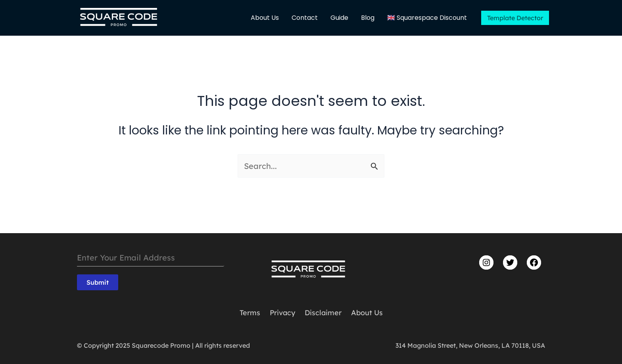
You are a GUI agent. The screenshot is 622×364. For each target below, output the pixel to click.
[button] (515, 18)
